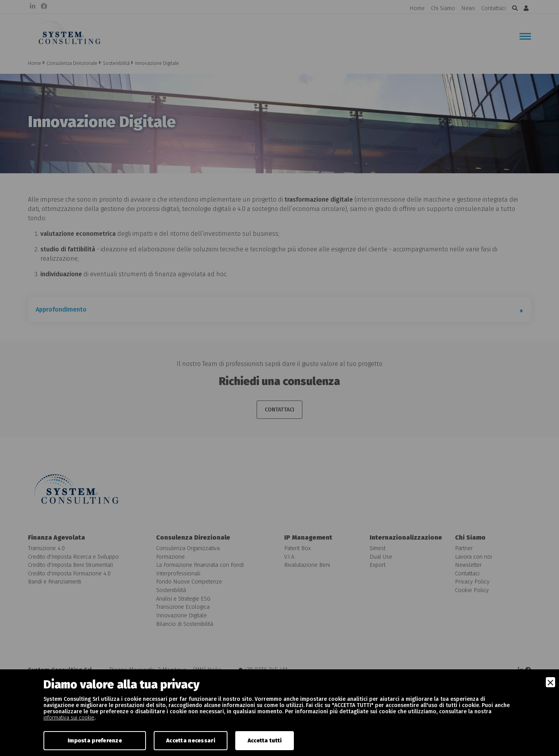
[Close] (550, 682)
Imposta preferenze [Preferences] (95, 741)
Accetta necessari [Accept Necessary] (191, 741)
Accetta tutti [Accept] (265, 741)
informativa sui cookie (69, 718)
